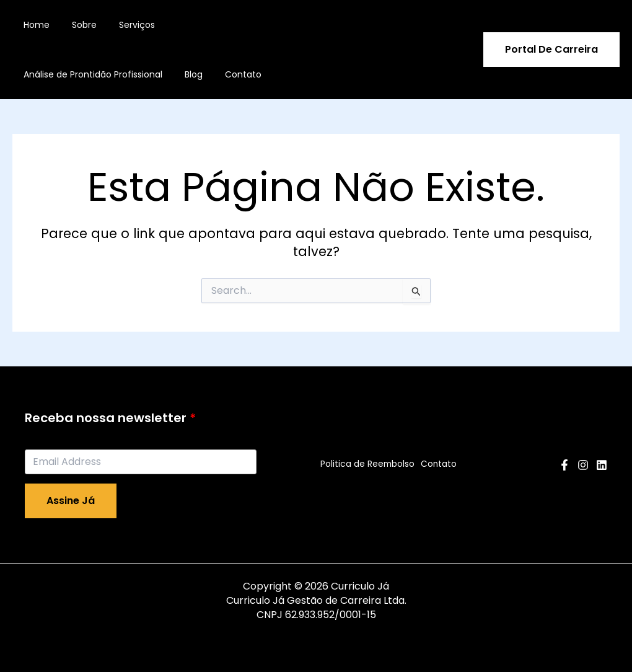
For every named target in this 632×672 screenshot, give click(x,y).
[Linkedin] (602, 465)
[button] (551, 50)
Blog (186, 74)
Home (34, 25)
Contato (231, 74)
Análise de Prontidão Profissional (90, 74)
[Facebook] (564, 465)
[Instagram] (583, 465)
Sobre (77, 25)
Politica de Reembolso (365, 464)
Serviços (125, 25)
